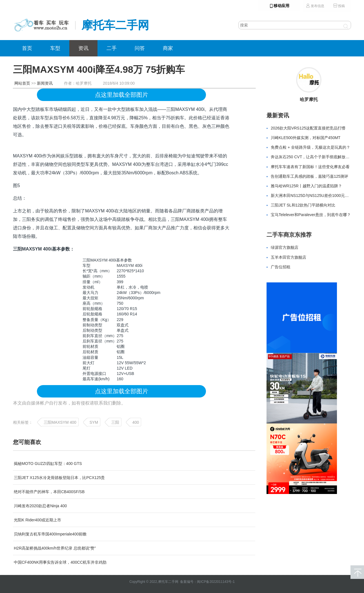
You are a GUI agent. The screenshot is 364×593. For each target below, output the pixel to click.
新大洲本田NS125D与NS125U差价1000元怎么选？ (316, 196)
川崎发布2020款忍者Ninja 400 (40, 506)
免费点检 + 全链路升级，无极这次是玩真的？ (310, 147)
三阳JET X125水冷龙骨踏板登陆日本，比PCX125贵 (59, 478)
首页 (27, 48)
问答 (140, 48)
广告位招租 (281, 267)
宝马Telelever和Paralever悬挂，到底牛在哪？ (311, 215)
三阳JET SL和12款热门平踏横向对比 (303, 205)
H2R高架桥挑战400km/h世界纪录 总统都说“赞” (55, 548)
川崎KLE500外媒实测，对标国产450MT (306, 138)
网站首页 (22, 83)
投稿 (339, 6)
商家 (168, 48)
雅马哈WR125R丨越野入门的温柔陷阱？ (306, 186)
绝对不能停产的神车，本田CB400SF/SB (49, 492)
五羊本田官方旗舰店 (288, 257)
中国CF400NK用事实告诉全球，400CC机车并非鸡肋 (60, 562)
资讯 (83, 48)
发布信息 (315, 6)
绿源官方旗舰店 (285, 247)
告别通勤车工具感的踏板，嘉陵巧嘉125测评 (309, 176)
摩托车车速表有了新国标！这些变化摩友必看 (310, 167)
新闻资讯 (45, 83)
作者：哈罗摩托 (78, 83)
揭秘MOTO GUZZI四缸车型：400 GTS (48, 464)
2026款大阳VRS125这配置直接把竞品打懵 (308, 128)
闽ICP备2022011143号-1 (216, 582)
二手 (112, 48)
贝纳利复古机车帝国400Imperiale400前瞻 (50, 534)
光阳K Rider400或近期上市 (37, 520)
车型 (55, 48)
